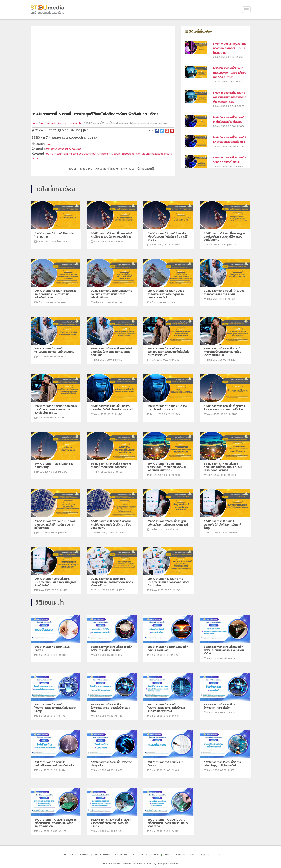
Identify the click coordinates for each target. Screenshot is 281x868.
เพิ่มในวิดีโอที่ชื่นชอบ (95, 167)
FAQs (203, 853)
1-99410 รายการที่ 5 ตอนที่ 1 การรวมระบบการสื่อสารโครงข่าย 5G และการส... (230, 73)
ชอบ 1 (54, 167)
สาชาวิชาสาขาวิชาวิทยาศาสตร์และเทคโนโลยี (62, 123)
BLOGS (167, 853)
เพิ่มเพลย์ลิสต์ (143, 167)
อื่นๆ (50, 144)
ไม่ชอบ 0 (70, 167)
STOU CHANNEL (80, 853)
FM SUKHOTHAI (102, 853)
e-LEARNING (121, 853)
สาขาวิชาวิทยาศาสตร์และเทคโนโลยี (68, 148)
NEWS (156, 853)
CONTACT (215, 853)
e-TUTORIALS (140, 853)
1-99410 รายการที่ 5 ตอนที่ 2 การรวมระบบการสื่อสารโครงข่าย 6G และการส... (230, 97)
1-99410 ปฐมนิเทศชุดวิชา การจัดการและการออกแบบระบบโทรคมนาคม (230, 48)
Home (35, 123)
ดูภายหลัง (121, 167)
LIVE (193, 853)
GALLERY (181, 853)
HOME (64, 853)
